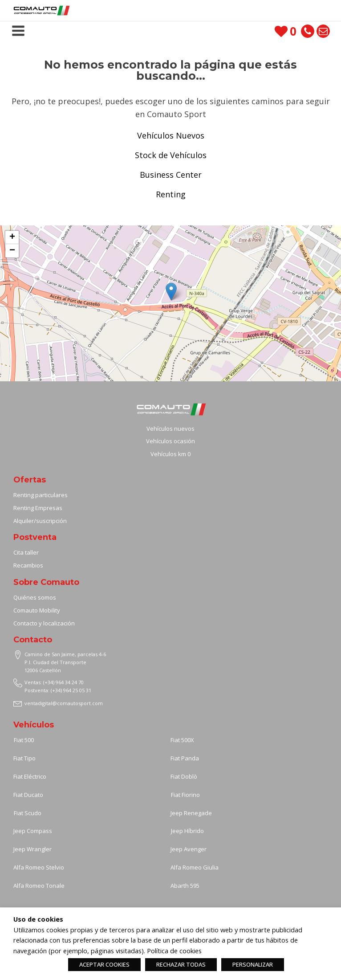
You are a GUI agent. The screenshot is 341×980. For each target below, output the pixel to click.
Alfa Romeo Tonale (39, 886)
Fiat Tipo (24, 758)
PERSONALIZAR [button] (253, 964)
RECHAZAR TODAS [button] (181, 964)
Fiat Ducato (28, 795)
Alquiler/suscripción (40, 521)
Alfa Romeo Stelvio (39, 867)
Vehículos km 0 (170, 454)
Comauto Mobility (37, 610)
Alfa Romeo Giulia (195, 867)
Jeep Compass (33, 831)
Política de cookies (174, 951)
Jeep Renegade (191, 813)
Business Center (171, 175)
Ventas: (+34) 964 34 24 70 (54, 682)
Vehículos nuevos (170, 429)
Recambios (28, 565)
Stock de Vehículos (171, 155)
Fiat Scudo (28, 813)
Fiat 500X (182, 740)
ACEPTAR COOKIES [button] (104, 964)
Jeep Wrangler (32, 849)
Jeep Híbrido (187, 831)
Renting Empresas (38, 508)
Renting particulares (41, 495)
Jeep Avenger (189, 849)
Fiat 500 (24, 740)
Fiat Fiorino (185, 795)
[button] (171, 292)
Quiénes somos (35, 597)
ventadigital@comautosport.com (64, 703)
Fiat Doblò (184, 776)
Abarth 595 (185, 886)
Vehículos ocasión (170, 441)
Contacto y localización (44, 623)
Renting (171, 194)
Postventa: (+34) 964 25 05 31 (58, 690)
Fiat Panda (185, 758)
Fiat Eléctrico (30, 776)
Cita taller (26, 552)
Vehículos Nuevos (171, 135)
